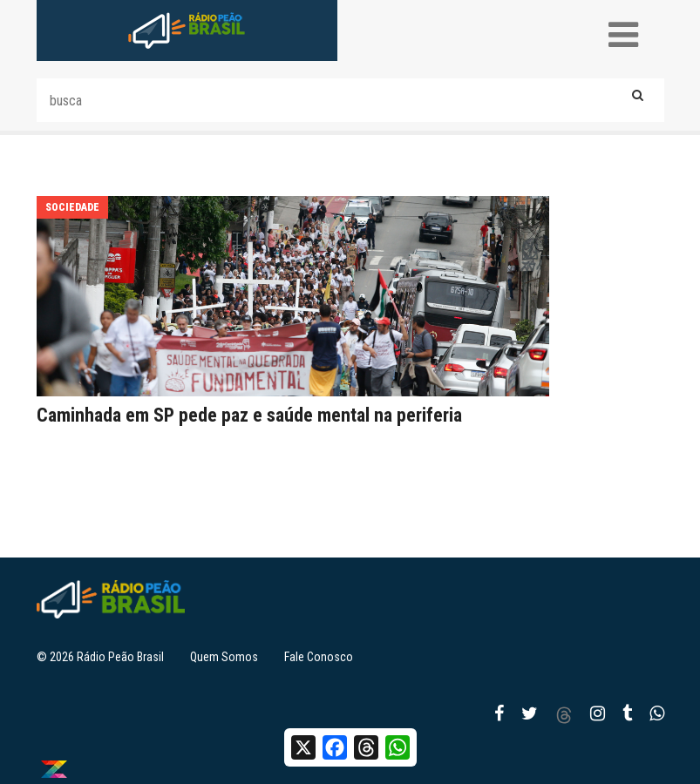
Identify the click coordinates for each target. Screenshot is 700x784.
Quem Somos (224, 657)
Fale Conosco (319, 657)
